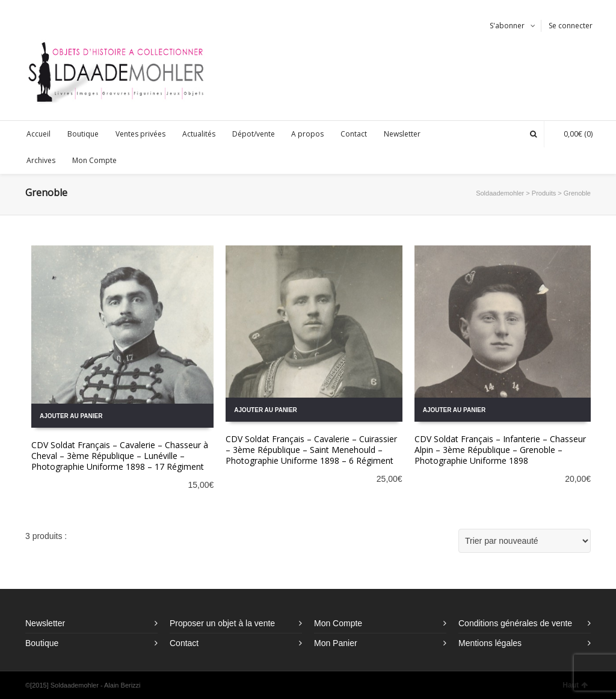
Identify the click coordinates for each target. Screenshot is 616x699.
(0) (572, 134)
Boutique (42, 643)
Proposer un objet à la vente (222, 623)
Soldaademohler (500, 193)
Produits (544, 193)
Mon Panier (336, 643)
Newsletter (45, 623)
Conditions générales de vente (515, 623)
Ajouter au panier (71, 416)
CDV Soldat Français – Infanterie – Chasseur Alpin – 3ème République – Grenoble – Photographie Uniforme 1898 (500, 450)
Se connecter (571, 26)
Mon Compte (338, 623)
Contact (184, 643)
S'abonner (507, 26)
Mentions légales (490, 643)
